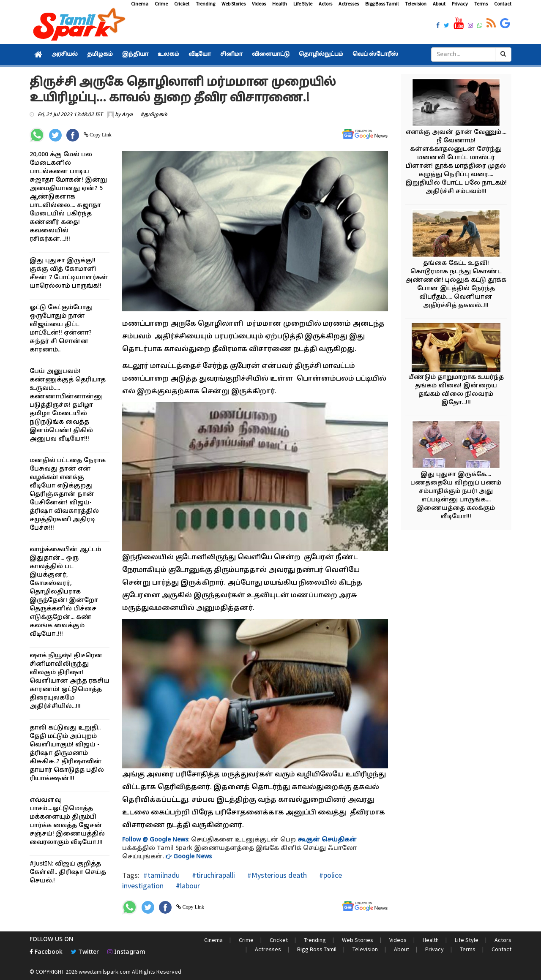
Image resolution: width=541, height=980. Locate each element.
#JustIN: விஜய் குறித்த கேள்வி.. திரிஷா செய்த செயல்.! (68, 872)
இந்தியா (135, 54)
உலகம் (168, 54)
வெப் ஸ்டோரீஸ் (375, 54)
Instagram (126, 952)
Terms (481, 4)
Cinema (140, 4)
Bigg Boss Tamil (382, 4)
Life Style (303, 4)
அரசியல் (65, 54)
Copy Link (100, 135)
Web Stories (234, 4)
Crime (161, 4)
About (439, 4)
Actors (325, 4)
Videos (259, 4)
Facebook (46, 952)
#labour (187, 886)
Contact (503, 4)
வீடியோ (200, 54)
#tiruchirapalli (213, 875)
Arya (127, 115)
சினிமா (231, 54)
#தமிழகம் (154, 115)
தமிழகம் (100, 54)
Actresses (349, 4)
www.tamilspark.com (105, 972)
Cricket (182, 4)
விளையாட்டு (271, 54)
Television (416, 4)
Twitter (85, 952)
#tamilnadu (161, 875)
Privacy (460, 4)
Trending (205, 4)
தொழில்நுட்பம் (321, 54)
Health (280, 4)
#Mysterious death (276, 875)
